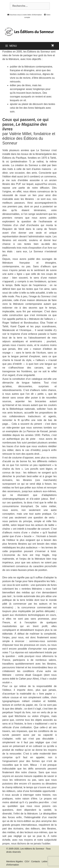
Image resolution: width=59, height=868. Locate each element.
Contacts (35, 861)
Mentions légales (15, 861)
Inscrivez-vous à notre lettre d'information (24, 15)
